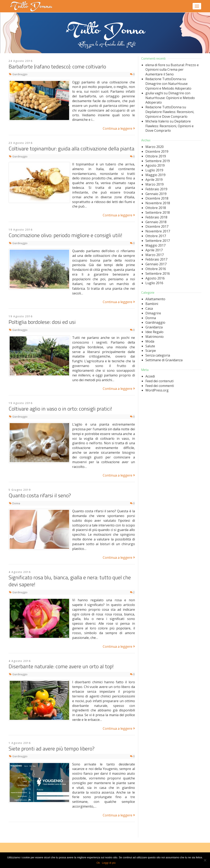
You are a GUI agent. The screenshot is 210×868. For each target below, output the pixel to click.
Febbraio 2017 (156, 259)
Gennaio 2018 (156, 222)
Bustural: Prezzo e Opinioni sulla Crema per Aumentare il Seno (172, 70)
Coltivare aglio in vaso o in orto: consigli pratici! (60, 409)
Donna (16, 503)
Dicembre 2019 (157, 151)
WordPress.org (157, 390)
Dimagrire (153, 313)
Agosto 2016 (155, 278)
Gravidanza (154, 327)
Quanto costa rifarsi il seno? (40, 495)
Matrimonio (155, 337)
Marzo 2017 (155, 255)
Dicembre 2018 (157, 198)
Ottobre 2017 (156, 236)
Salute (150, 346)
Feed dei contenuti (159, 381)
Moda (150, 341)
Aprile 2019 (154, 180)
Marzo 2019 (155, 184)
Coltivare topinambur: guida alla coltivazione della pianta (71, 148)
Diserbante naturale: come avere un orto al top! (61, 666)
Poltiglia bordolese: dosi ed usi (42, 322)
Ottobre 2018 (156, 208)
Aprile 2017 (154, 250)
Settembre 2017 (158, 241)
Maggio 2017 (155, 245)
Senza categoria (158, 355)
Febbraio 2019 (156, 189)
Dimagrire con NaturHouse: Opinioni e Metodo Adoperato (168, 86)
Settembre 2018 (158, 212)
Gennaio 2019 (156, 194)
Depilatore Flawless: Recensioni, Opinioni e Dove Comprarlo (170, 114)
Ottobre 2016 (156, 269)
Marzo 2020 (155, 147)
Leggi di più (109, 863)
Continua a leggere (119, 128)
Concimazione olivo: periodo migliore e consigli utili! (65, 235)
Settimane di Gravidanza (164, 360)
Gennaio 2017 (156, 264)
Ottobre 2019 (156, 156)
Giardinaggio (20, 74)
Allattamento (155, 299)
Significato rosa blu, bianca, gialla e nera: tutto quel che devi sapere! (70, 581)
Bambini (152, 304)
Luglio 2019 (154, 170)
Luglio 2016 (154, 283)
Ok (98, 863)
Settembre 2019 (158, 161)
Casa (149, 308)
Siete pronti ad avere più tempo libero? (52, 749)
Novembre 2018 (158, 203)
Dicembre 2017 (157, 226)
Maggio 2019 (155, 175)
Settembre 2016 (158, 274)
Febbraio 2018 (156, 217)
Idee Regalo (154, 332)
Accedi (150, 376)
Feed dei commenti (160, 386)
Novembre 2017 (158, 231)
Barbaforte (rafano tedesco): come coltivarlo (57, 66)
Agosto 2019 (155, 165)
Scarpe (151, 351)
